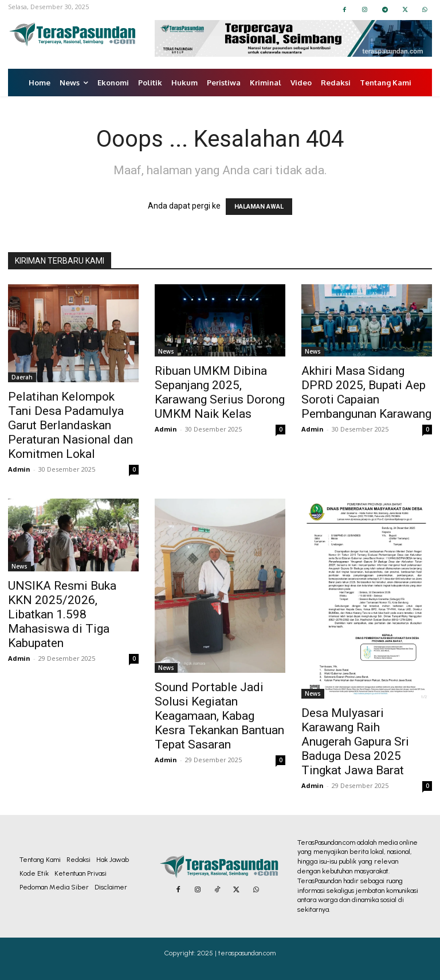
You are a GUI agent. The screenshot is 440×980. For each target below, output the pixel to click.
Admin (19, 469)
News (166, 351)
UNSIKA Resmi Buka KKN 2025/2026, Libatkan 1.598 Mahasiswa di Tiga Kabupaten (62, 614)
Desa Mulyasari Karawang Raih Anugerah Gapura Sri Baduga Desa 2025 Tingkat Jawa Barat (355, 742)
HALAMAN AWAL (259, 207)
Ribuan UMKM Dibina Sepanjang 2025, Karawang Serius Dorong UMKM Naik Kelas (220, 392)
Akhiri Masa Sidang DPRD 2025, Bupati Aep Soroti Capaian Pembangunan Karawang (366, 392)
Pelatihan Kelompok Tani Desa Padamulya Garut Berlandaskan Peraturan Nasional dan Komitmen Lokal (70, 425)
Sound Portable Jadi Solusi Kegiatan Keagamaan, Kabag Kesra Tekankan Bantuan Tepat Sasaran (219, 716)
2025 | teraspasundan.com (236, 953)
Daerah (22, 377)
